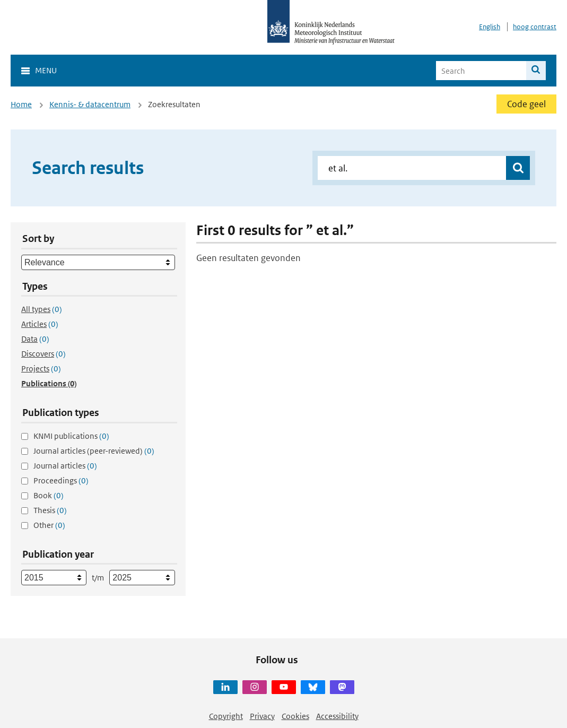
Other (49, 525)
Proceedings (61, 480)
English (490, 27)
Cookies (295, 716)
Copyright (226, 716)
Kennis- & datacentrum (90, 104)
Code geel (526, 104)
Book (49, 495)
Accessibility (337, 716)
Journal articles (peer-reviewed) (94, 451)
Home (21, 104)
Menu (46, 70)
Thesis (50, 510)
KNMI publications (71, 436)
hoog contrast (535, 27)
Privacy (262, 716)
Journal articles (65, 466)
